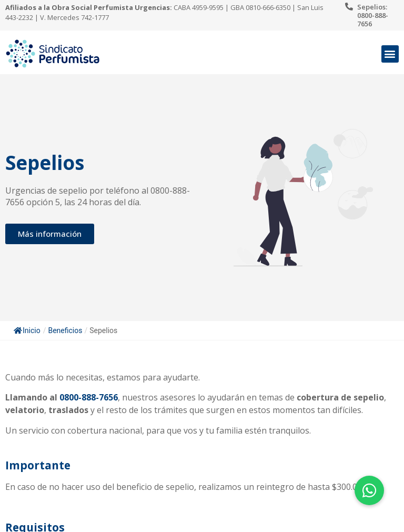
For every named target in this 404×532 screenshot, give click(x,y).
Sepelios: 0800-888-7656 (373, 15)
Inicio (27, 330)
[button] (390, 54)
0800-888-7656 (89, 397)
